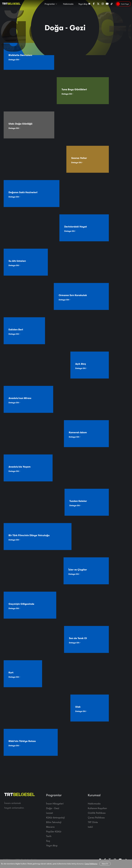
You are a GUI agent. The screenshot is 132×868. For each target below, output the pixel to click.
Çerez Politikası (96, 817)
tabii (90, 827)
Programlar (50, 4)
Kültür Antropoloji (55, 817)
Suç (48, 841)
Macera (50, 827)
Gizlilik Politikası (97, 813)
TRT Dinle (93, 822)
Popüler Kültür (54, 831)
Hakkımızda (68, 4)
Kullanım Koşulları (97, 808)
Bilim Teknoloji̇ (54, 822)
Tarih (49, 836)
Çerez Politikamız (91, 864)
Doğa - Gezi (53, 808)
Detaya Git (14, 60)
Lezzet (50, 813)
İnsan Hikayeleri (55, 804)
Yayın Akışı (83, 4)
